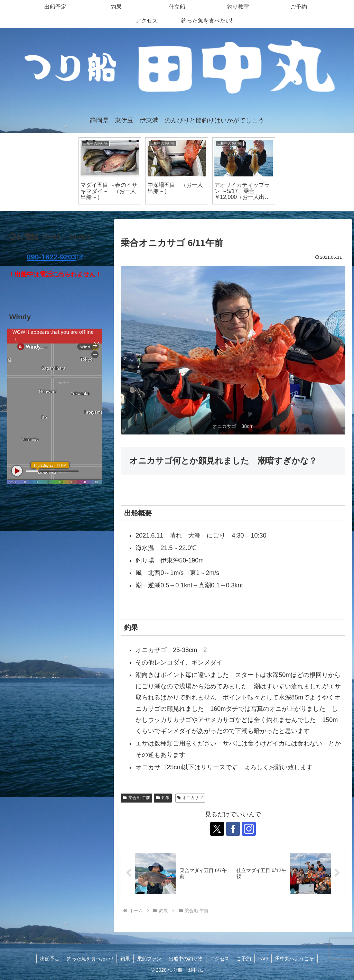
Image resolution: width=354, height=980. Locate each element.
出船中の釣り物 (186, 959)
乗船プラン (149, 959)
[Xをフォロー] (217, 829)
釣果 (163, 798)
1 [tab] (177, 216)
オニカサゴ (190, 798)
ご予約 (244, 959)
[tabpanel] (110, 171)
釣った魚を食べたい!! (90, 959)
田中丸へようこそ (295, 959)
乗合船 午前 (136, 798)
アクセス (220, 959)
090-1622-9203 (55, 257)
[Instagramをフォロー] (249, 829)
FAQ (263, 959)
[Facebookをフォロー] (233, 829)
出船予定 (50, 959)
